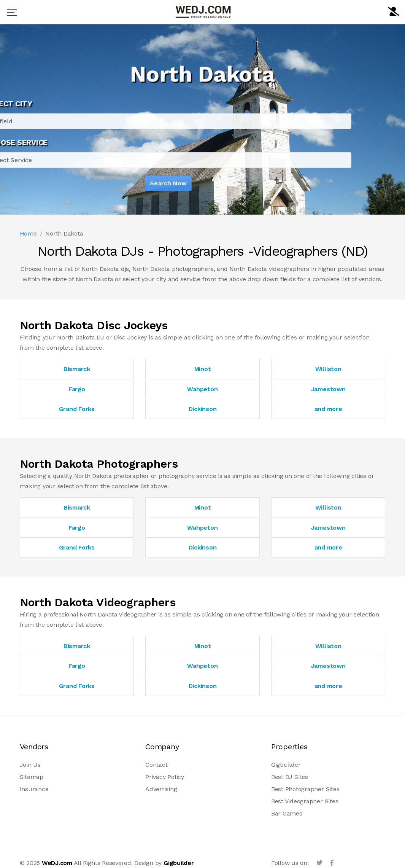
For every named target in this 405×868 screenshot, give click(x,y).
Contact (156, 765)
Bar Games (287, 813)
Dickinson (203, 409)
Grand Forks (77, 409)
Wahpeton (202, 389)
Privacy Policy (165, 777)
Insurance (34, 789)
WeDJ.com (57, 863)
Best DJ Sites (290, 777)
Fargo (77, 389)
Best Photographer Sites (305, 789)
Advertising (161, 789)
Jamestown (328, 389)
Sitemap (32, 777)
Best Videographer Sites (305, 801)
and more (328, 409)
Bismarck (77, 369)
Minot (203, 369)
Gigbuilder (286, 765)
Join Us (30, 765)
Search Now (136, 183)
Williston (328, 369)
